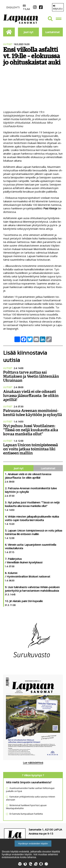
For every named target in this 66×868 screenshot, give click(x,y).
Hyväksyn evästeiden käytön (33, 844)
